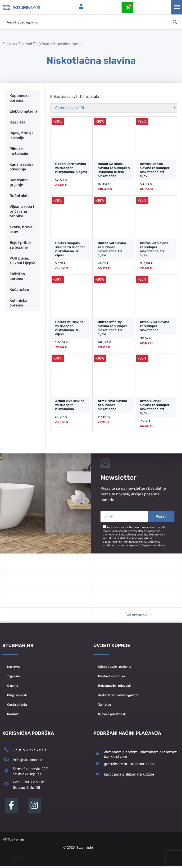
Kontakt (13, 716)
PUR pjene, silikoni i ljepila (22, 260)
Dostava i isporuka (111, 678)
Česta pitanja (17, 707)
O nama (13, 688)
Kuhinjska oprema (18, 303)
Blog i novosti (17, 697)
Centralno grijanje (18, 182)
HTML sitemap (13, 842)
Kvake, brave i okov (22, 229)
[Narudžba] (114, 108)
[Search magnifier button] (175, 22)
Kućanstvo (19, 289)
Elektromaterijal (24, 111)
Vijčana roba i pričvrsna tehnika (22, 211)
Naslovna (14, 669)
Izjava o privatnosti (112, 716)
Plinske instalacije (19, 151)
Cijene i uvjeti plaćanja (115, 669)
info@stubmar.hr (27, 762)
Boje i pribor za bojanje (20, 245)
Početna (9, 44)
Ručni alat (19, 195)
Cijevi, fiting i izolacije (21, 135)
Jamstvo (105, 707)
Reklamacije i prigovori (115, 688)
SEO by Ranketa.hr (17, 859)
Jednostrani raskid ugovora (118, 697)
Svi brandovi (136, 617)
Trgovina (13, 678)
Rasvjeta (17, 122)
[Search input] (88, 22)
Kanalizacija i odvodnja (21, 167)
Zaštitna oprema (17, 276)
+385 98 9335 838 (29, 752)
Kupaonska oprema (20, 98)
